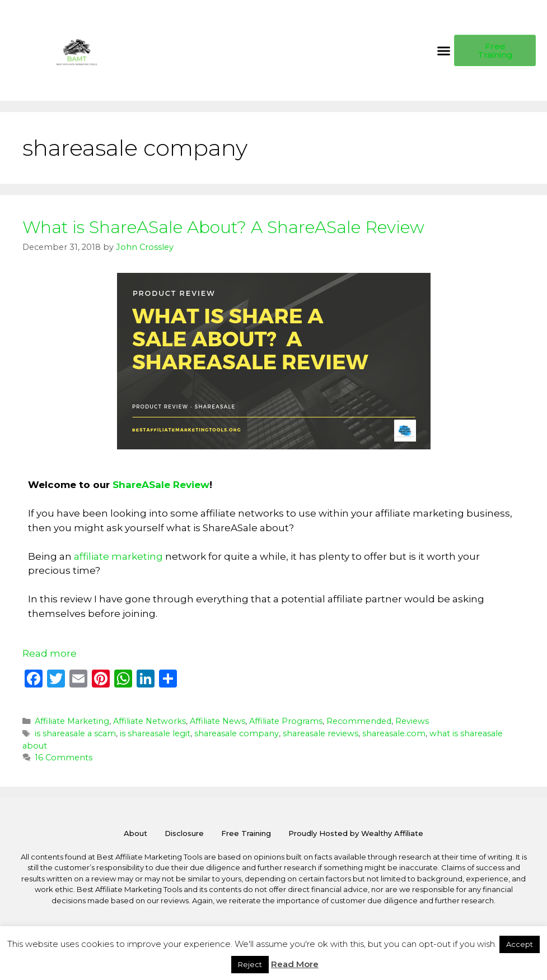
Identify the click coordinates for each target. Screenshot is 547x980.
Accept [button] (520, 944)
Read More (295, 964)
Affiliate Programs (286, 721)
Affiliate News (218, 721)
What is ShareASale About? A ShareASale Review (223, 227)
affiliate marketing (118, 556)
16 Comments (64, 758)
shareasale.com (394, 733)
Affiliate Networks (149, 721)
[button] (444, 50)
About (135, 833)
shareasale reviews (321, 733)
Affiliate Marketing (72, 721)
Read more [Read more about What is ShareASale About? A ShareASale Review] (50, 653)
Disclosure (184, 833)
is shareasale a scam (75, 733)
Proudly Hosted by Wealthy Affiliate (356, 833)
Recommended (359, 721)
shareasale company (237, 733)
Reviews (412, 721)
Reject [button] (250, 964)
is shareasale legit (155, 733)
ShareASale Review (161, 485)
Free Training (246, 833)
